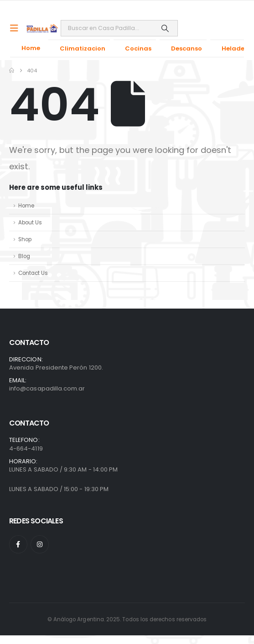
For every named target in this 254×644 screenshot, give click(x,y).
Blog (24, 256)
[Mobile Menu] (17, 28)
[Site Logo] (42, 28)
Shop (25, 239)
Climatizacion (83, 48)
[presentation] (25, 617)
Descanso (187, 48)
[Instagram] (40, 544)
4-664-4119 (26, 449)
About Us (30, 223)
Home (31, 48)
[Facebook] (18, 544)
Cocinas (138, 48)
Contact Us (33, 273)
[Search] (165, 28)
